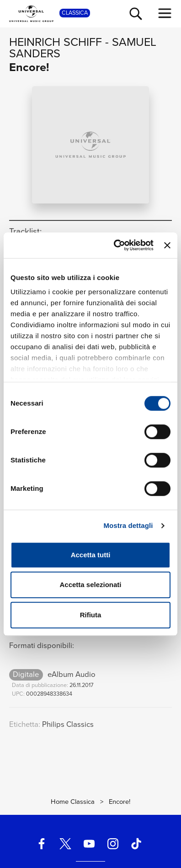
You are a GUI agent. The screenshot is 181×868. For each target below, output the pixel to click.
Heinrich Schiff (56, 42)
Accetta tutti (91, 555)
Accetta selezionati (90, 585)
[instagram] (112, 844)
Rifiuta (91, 615)
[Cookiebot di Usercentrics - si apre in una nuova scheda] (116, 245)
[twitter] (65, 844)
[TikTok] (136, 844)
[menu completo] (165, 13)
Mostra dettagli (128, 525)
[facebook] (42, 844)
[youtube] (89, 844)
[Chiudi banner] (167, 245)
